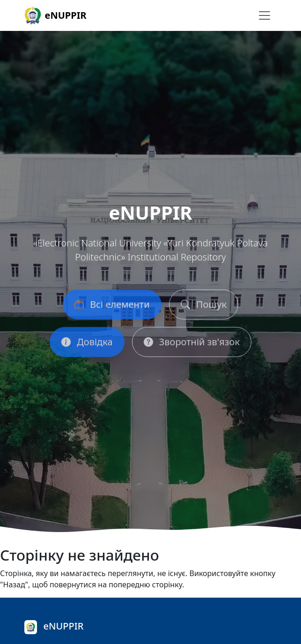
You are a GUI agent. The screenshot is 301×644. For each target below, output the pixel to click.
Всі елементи (112, 307)
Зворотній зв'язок (192, 344)
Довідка (87, 344)
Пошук (204, 307)
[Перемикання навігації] (264, 15)
